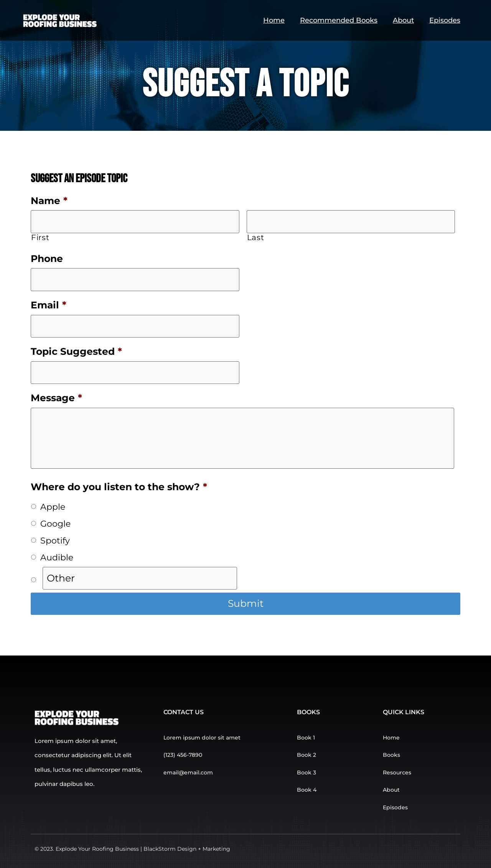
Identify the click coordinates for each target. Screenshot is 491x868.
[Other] (140, 578)
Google (55, 524)
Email (49, 305)
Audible (57, 557)
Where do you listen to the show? (119, 487)
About (403, 20)
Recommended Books (339, 20)
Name (49, 201)
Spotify (55, 540)
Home (274, 20)
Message (56, 398)
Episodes (445, 20)
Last (256, 237)
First (40, 237)
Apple (53, 507)
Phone (47, 259)
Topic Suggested (76, 351)
